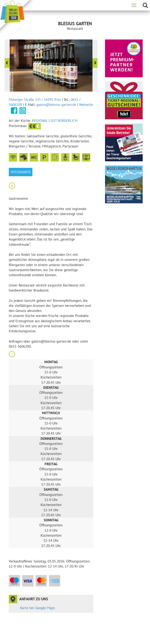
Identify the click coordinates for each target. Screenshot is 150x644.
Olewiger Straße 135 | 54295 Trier (35, 100)
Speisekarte (21, 172)
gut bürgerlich (64, 121)
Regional (40, 121)
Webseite (86, 105)
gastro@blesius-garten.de (56, 105)
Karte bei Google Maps (37, 608)
